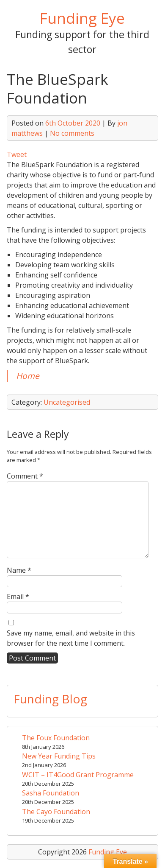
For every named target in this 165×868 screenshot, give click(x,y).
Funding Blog (50, 699)
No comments (72, 133)
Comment (25, 476)
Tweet (17, 154)
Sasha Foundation (51, 793)
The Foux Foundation (56, 738)
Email (18, 596)
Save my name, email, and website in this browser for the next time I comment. (71, 638)
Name (19, 570)
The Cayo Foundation (56, 812)
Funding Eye (82, 18)
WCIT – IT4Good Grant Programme (78, 775)
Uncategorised (67, 402)
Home (28, 376)
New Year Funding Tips (59, 756)
